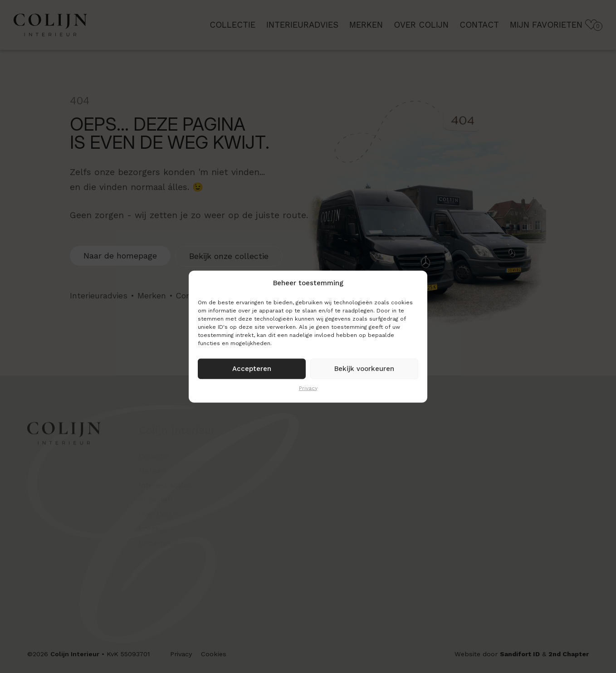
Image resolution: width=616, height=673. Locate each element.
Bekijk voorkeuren (364, 369)
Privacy (308, 388)
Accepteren (252, 369)
